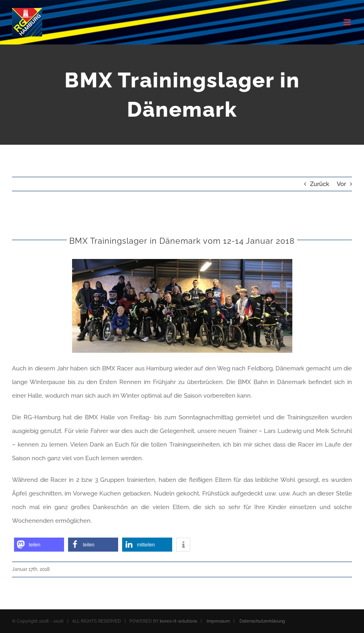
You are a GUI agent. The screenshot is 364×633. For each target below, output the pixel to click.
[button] (39, 545)
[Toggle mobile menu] (348, 22)
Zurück (320, 184)
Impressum (218, 621)
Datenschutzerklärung (262, 621)
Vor (341, 184)
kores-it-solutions (178, 621)
